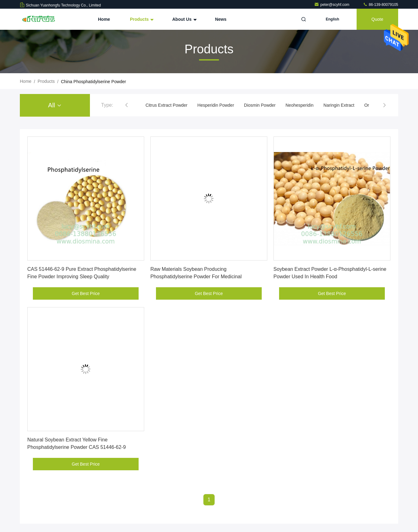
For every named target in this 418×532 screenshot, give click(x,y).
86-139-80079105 (380, 5)
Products (141, 19)
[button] (127, 105)
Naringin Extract (339, 105)
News (221, 19)
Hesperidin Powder (216, 105)
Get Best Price (86, 293)
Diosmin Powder (260, 105)
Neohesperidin (300, 105)
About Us (184, 19)
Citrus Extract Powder (166, 105)
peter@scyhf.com (332, 5)
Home (104, 19)
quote (377, 19)
